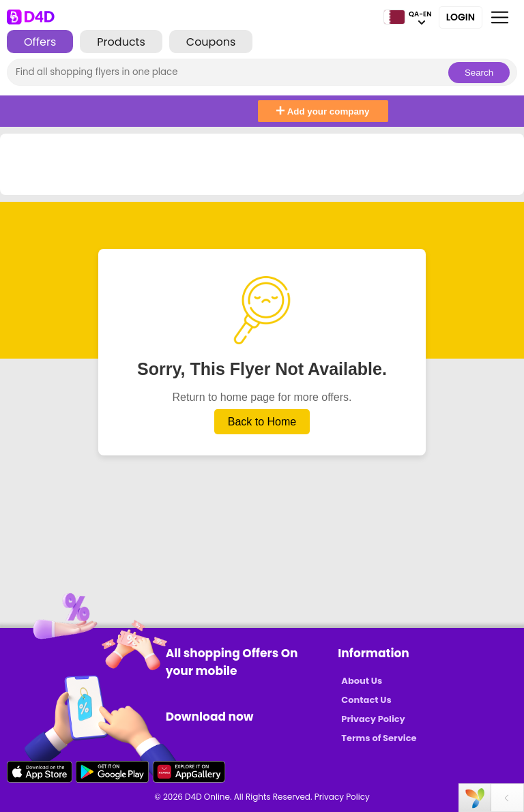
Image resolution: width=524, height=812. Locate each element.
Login (461, 17)
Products (121, 42)
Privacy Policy (373, 719)
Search (479, 73)
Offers (40, 42)
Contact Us (366, 700)
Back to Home (262, 422)
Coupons (211, 42)
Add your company (323, 111)
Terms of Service (379, 738)
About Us (362, 681)
